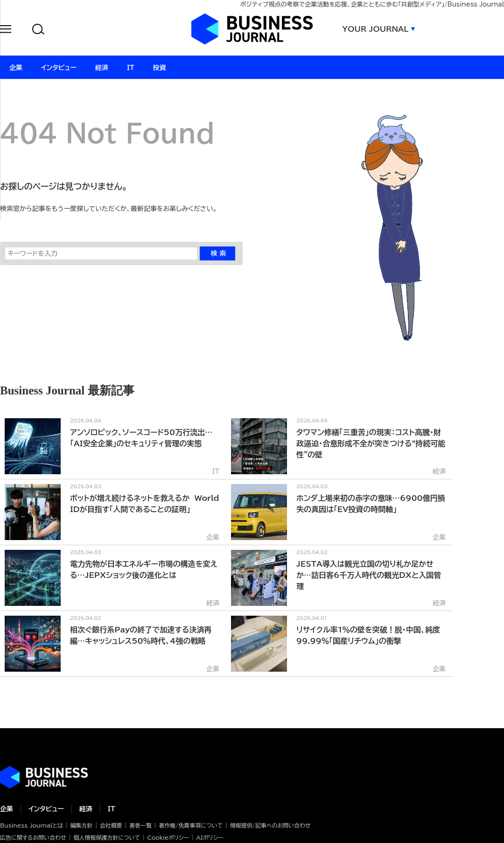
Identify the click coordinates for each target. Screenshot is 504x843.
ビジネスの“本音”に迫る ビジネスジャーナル (44, 777)
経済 (86, 809)
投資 (160, 68)
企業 (7, 809)
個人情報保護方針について (107, 837)
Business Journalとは (31, 825)
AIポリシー (210, 837)
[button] (6, 31)
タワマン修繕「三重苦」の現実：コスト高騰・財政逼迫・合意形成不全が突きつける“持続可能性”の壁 (371, 443)
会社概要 (111, 825)
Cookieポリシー (168, 837)
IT (112, 809)
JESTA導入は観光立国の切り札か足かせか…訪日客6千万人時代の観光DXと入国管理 (369, 575)
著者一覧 (140, 825)
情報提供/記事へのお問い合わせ (270, 825)
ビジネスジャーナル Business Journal (252, 29)
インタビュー (46, 809)
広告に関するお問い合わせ (33, 837)
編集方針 (81, 825)
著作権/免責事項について (191, 825)
